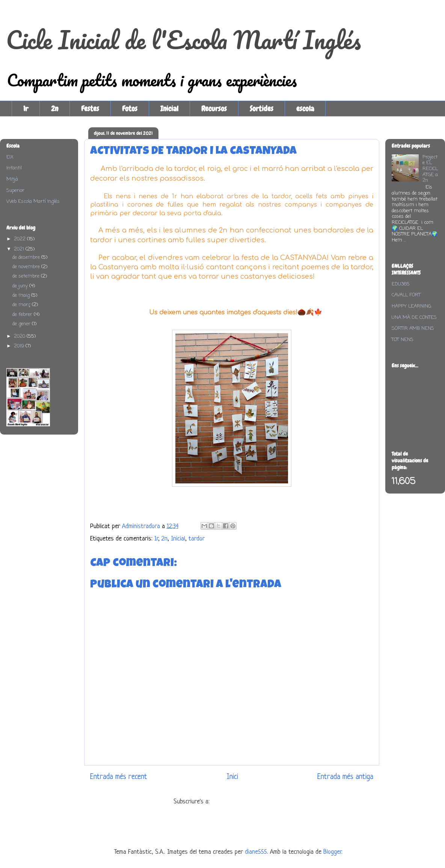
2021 (20, 249)
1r (26, 109)
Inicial (169, 109)
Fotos (130, 109)
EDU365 (401, 284)
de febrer (23, 315)
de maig (22, 295)
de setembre (27, 276)
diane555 (256, 852)
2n (55, 109)
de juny (21, 286)
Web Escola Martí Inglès (33, 202)
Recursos (214, 109)
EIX (10, 157)
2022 (20, 239)
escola (305, 109)
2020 (20, 336)
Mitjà (12, 179)
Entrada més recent (119, 777)
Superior (15, 191)
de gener (22, 324)
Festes (90, 109)
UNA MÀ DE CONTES (414, 318)
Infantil (14, 168)
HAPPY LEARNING (411, 306)
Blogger (332, 852)
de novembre (27, 267)
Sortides (262, 109)
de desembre (27, 257)
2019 (20, 346)
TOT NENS (403, 340)
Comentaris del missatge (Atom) (251, 802)
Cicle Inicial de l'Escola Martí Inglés (183, 40)
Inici (232, 777)
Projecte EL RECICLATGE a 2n (430, 169)
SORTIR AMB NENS (413, 328)
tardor (197, 539)
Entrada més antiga (345, 777)
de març (22, 305)
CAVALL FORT (406, 295)
